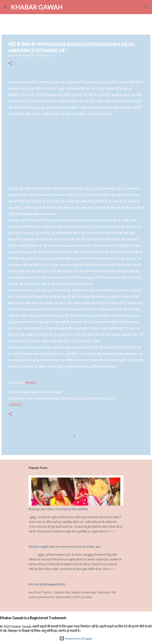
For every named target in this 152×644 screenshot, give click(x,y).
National (15, 405)
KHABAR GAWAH (37, 7)
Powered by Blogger (76, 638)
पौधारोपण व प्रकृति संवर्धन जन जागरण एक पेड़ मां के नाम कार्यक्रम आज (64, 547)
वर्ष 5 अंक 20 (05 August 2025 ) (47, 584)
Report (32, 382)
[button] (10, 64)
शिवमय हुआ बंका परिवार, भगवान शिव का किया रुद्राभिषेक (58, 509)
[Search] (68, 7)
